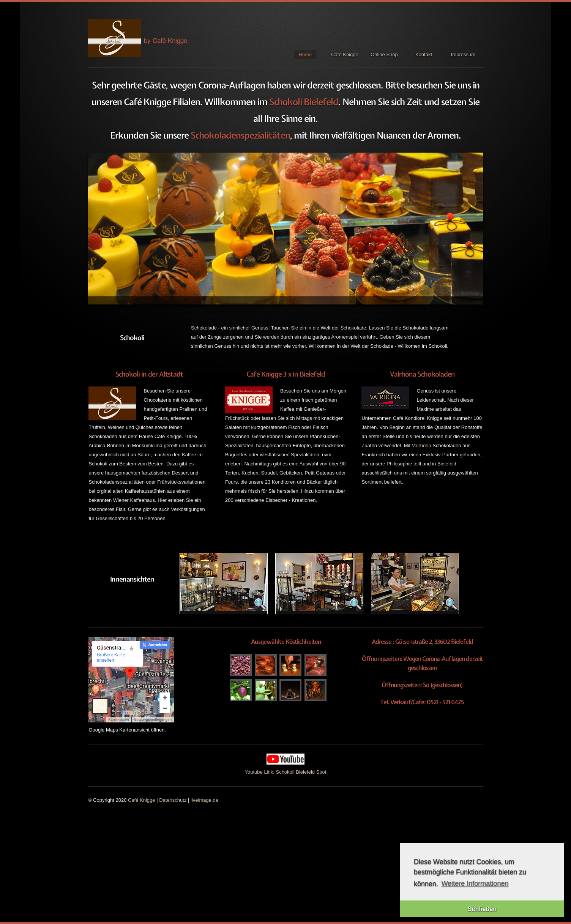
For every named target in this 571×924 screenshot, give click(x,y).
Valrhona (422, 445)
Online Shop (384, 54)
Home (305, 54)
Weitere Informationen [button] (475, 883)
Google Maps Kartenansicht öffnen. (127, 730)
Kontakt (424, 54)
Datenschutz (173, 800)
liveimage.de (204, 800)
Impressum (463, 54)
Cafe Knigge (345, 54)
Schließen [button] (482, 909)
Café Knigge (142, 800)
